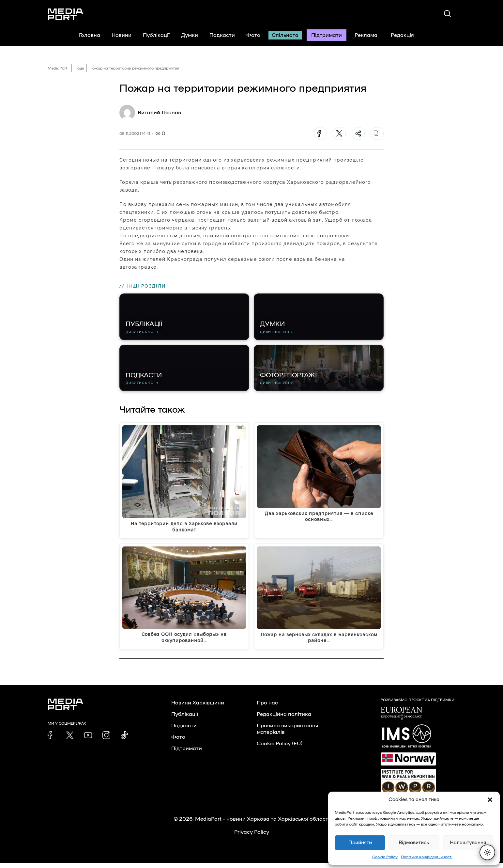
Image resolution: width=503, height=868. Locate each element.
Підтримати (327, 35)
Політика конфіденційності (427, 857)
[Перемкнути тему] (487, 852)
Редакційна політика (284, 719)
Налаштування (468, 843)
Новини (122, 35)
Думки (190, 35)
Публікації (156, 35)
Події (79, 68)
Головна (90, 35)
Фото (253, 35)
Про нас (267, 708)
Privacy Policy (252, 837)
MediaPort (58, 68)
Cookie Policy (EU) (280, 749)
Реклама (366, 35)
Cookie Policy (385, 857)
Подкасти (222, 35)
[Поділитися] (358, 134)
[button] (490, 800)
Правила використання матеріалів (288, 734)
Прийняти (360, 843)
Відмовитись (414, 843)
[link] (52, 740)
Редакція (406, 35)
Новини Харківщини (198, 708)
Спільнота (285, 35)
